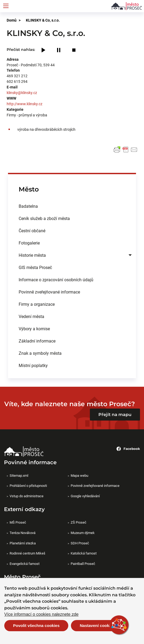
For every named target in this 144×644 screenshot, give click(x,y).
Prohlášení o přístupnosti (28, 486)
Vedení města (31, 316)
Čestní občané (32, 231)
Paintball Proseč (83, 564)
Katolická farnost (84, 553)
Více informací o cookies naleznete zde (41, 614)
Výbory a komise (34, 329)
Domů (12, 20)
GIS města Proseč (35, 267)
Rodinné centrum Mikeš (27, 553)
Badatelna (28, 206)
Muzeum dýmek (83, 533)
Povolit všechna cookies (36, 625)
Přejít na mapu (115, 415)
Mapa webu (79, 475)
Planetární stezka (23, 543)
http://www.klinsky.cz (25, 104)
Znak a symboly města (40, 353)
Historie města (32, 255)
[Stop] (74, 50)
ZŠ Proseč (79, 522)
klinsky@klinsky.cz (22, 93)
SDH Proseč (80, 543)
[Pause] (59, 50)
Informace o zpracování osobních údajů (56, 280)
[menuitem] (72, 206)
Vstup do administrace (27, 496)
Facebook (128, 449)
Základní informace (37, 341)
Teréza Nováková (23, 533)
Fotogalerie (29, 243)
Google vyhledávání (85, 496)
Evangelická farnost (25, 564)
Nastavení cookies (97, 625)
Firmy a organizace (37, 304)
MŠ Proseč (18, 522)
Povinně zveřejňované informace (49, 292)
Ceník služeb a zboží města (44, 218)
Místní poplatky (33, 365)
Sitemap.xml (19, 475)
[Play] (43, 50)
